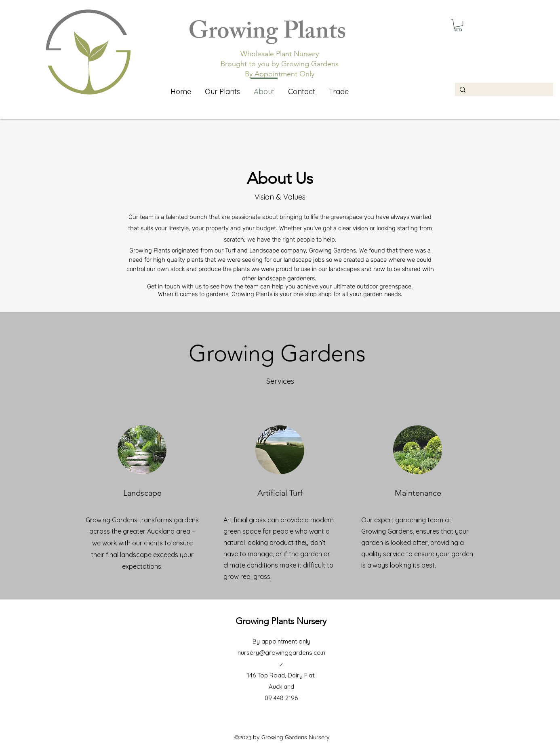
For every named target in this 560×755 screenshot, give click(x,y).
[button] (458, 25)
